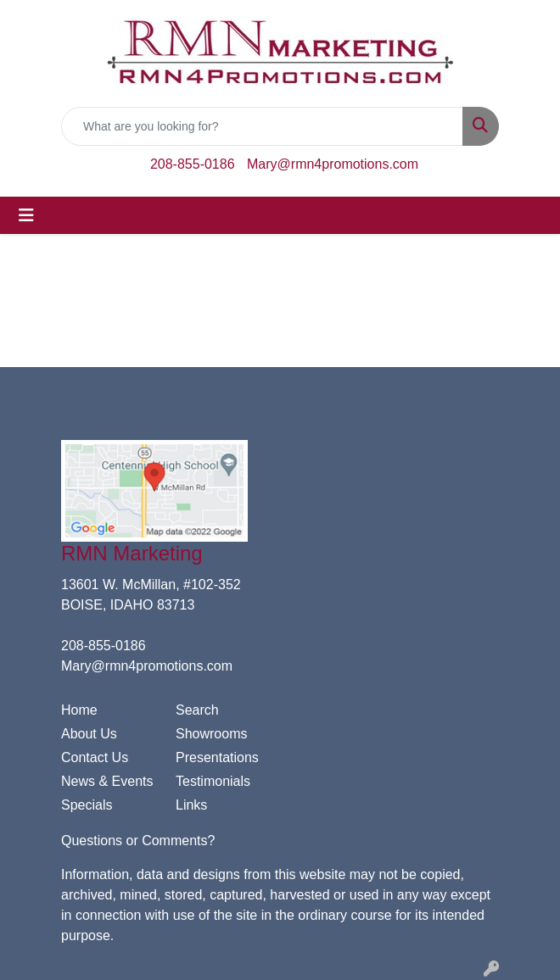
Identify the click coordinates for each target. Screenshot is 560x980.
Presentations (217, 757)
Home (79, 710)
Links (191, 805)
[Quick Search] (262, 126)
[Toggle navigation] (26, 215)
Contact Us (95, 757)
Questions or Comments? (138, 841)
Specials (87, 805)
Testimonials (213, 781)
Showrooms (211, 734)
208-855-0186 (193, 164)
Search (197, 710)
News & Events (107, 781)
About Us (89, 734)
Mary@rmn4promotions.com (333, 164)
